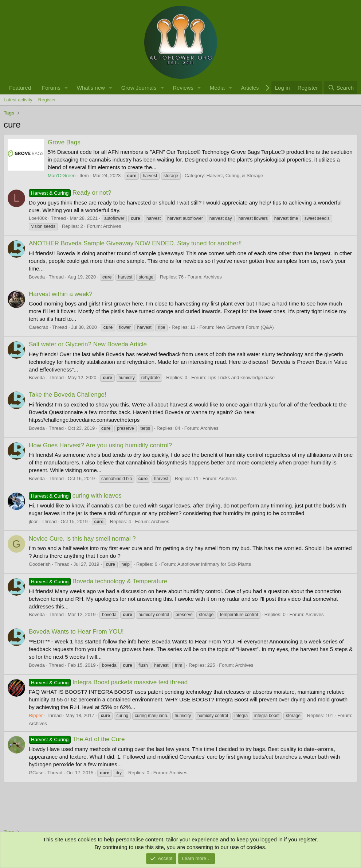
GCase (36, 773)
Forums (51, 88)
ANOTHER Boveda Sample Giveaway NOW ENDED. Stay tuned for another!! (135, 243)
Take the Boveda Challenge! (68, 395)
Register (47, 100)
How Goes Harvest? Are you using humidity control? (100, 445)
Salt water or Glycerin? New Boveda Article (88, 344)
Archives (112, 226)
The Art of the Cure (77, 739)
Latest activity (18, 100)
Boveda (37, 277)
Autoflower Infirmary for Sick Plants (214, 564)
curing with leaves (75, 496)
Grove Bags (64, 142)
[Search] (341, 88)
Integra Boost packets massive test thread (108, 682)
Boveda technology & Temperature (98, 581)
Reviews (183, 88)
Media (217, 88)
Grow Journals (139, 88)
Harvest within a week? (61, 294)
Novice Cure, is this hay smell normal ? (82, 539)
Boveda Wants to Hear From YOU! (76, 632)
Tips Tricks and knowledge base (241, 377)
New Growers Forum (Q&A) (245, 327)
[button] (66, 88)
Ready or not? (70, 193)
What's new (91, 88)
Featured (20, 88)
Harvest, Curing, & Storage (235, 176)
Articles (250, 88)
